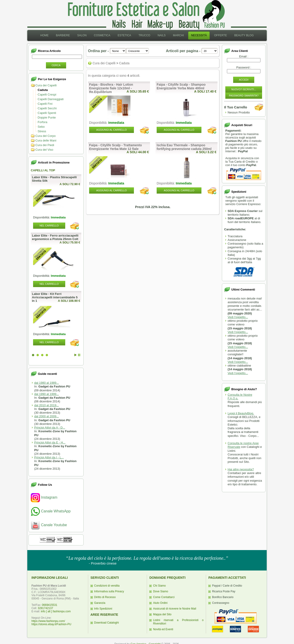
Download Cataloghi (106, 623)
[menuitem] (44, 35)
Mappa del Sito (162, 614)
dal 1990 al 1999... (47, 394)
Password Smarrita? (244, 96)
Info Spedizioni (103, 609)
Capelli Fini (45, 104)
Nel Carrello (49, 226)
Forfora (42, 122)
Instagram (44, 497)
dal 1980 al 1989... (47, 383)
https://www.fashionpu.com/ (48, 621)
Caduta (43, 90)
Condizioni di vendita (107, 586)
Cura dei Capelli (46, 85)
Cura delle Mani (46, 140)
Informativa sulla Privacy (109, 591)
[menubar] (147, 35)
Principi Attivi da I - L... (49, 457)
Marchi (178, 35)
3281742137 (45, 608)
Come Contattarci (164, 597)
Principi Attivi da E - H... (50, 442)
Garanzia (100, 603)
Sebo (41, 127)
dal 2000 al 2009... (47, 416)
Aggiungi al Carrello (112, 130)
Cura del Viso (44, 150)
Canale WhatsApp (51, 511)
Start (76, 355)
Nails (162, 35)
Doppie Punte (47, 117)
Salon (82, 35)
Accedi (244, 80)
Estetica (124, 35)
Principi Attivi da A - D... (50, 428)
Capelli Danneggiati (51, 99)
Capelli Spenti (47, 113)
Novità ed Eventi (163, 629)
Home (44, 35)
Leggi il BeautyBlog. (241, 413)
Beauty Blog (244, 35)
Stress (42, 131)
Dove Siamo (160, 591)
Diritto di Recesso (105, 597)
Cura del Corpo (45, 136)
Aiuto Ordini (160, 603)
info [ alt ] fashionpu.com (56, 611)
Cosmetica (102, 35)
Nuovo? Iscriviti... (244, 89)
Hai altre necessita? (241, 469)
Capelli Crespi (47, 95)
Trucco (144, 35)
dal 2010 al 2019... (47, 405)
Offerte (220, 35)
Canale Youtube (49, 525)
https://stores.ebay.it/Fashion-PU (51, 624)
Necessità (199, 35)
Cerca (56, 65)
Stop (79, 355)
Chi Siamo (159, 586)
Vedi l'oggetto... (238, 317)
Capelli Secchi (47, 108)
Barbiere (63, 35)
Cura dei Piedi (45, 145)
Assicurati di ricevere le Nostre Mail (174, 609)
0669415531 (49, 605)
